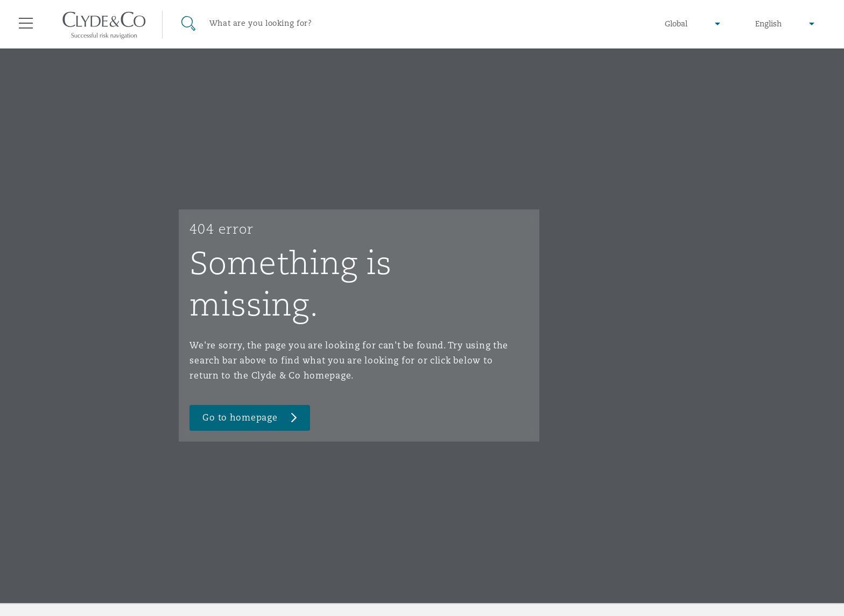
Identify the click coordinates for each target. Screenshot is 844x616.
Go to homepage (240, 418)
